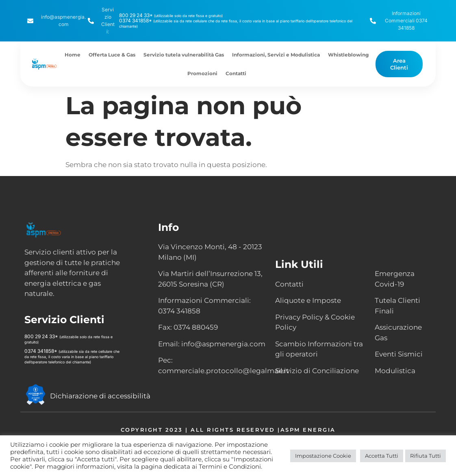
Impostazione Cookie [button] (323, 456)
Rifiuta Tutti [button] (426, 456)
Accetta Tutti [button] (382, 456)
